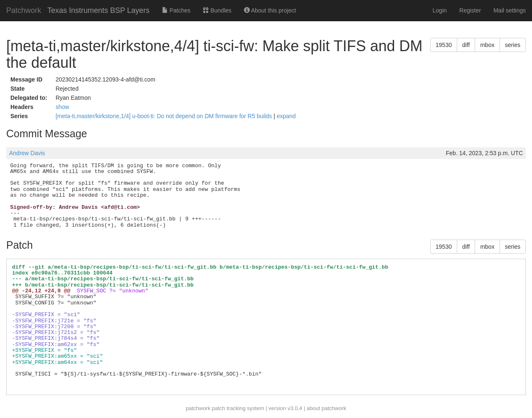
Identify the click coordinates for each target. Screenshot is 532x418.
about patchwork (326, 408)
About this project (270, 10)
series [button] (513, 45)
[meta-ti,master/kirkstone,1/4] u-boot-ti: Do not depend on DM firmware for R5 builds (165, 116)
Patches (176, 10)
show (63, 107)
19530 (444, 45)
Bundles (217, 10)
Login (440, 10)
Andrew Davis (27, 153)
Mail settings (510, 10)
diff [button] (466, 45)
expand (286, 116)
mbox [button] (487, 45)
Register (470, 10)
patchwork (198, 408)
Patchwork (24, 10)
